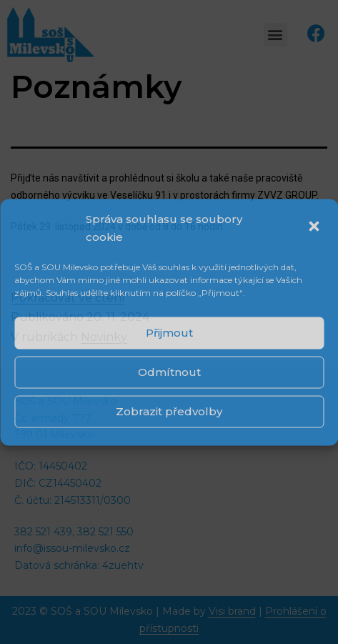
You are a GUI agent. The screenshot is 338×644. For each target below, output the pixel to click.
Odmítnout (169, 372)
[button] (315, 228)
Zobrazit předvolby (169, 411)
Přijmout (169, 333)
